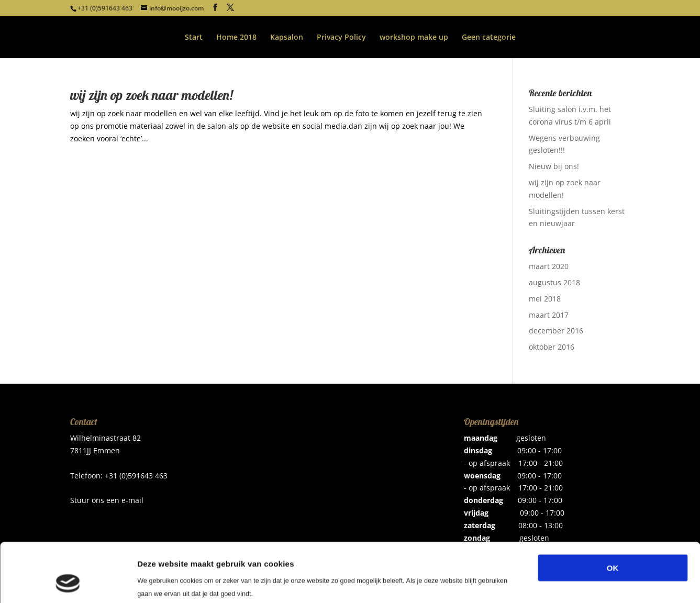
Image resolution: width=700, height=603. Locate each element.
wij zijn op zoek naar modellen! (152, 95)
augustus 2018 (554, 282)
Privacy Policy (341, 38)
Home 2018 (236, 38)
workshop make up (414, 38)
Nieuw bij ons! (554, 166)
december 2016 (556, 331)
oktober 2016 (552, 347)
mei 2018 (545, 299)
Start (194, 38)
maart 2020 (549, 266)
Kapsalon (287, 38)
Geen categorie (489, 38)
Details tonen (566, 582)
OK (613, 514)
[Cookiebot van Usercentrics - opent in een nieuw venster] (68, 583)
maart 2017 (549, 315)
